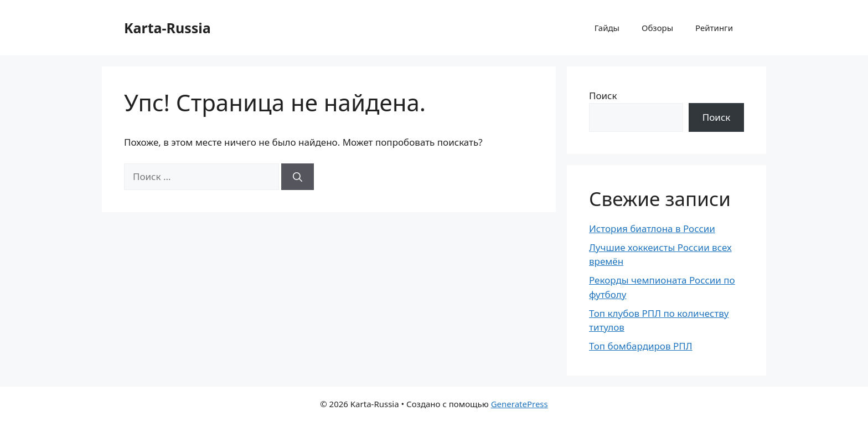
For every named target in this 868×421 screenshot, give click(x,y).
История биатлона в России (652, 229)
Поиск (603, 96)
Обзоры (657, 28)
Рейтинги (714, 28)
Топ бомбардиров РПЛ (641, 346)
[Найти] (298, 177)
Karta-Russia (167, 28)
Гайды (607, 28)
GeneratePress (520, 404)
